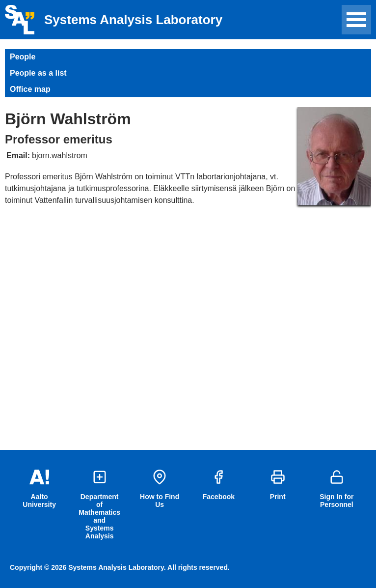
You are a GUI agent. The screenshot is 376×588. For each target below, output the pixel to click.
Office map (30, 89)
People (23, 57)
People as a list (38, 73)
